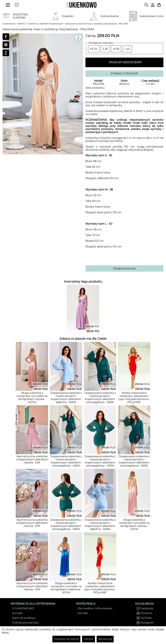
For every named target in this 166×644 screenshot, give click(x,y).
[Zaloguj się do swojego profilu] (153, 6)
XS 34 (94, 49)
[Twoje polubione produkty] (17, 5)
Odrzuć (89, 639)
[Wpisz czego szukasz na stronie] (146, 5)
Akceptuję (105, 639)
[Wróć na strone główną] (81, 5)
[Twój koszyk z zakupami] (159, 5)
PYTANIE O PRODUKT (124, 74)
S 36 (105, 49)
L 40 (127, 49)
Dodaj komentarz (124, 268)
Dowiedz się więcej (66, 639)
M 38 (116, 49)
